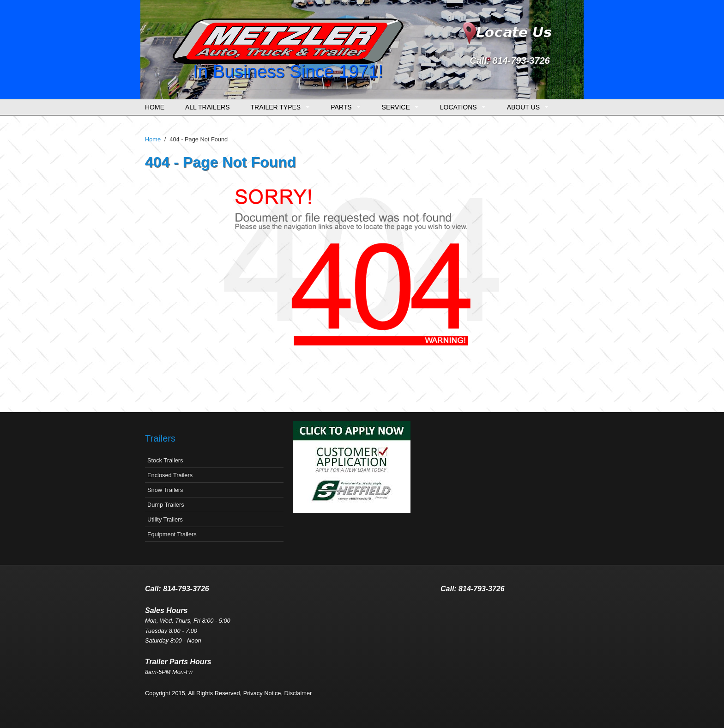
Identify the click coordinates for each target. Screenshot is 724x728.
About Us (526, 107)
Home (155, 107)
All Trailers (208, 107)
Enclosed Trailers (170, 475)
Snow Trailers (165, 490)
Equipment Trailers (172, 534)
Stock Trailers (165, 460)
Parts (343, 107)
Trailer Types (278, 107)
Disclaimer (298, 693)
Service (398, 107)
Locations (461, 107)
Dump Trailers (166, 505)
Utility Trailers (165, 519)
